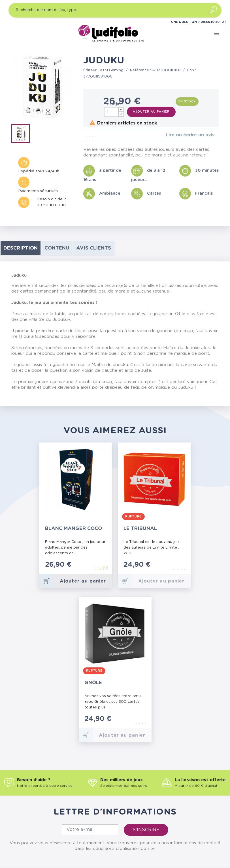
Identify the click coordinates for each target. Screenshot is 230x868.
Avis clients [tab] (94, 248)
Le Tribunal (140, 528)
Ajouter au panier (151, 112)
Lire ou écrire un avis (190, 135)
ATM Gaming (112, 70)
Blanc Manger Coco (74, 528)
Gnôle (93, 683)
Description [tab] (21, 248)
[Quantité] (114, 112)
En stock (187, 102)
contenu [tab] (57, 248)
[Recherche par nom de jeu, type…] (115, 10)
